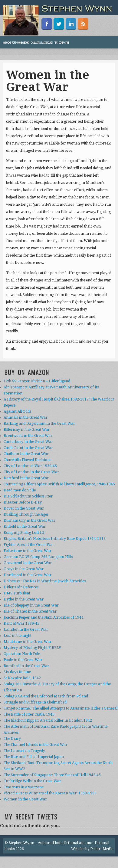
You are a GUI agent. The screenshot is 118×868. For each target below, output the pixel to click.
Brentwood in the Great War (28, 436)
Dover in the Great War (24, 508)
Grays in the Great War (24, 569)
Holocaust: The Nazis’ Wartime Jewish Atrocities (45, 581)
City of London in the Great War (31, 472)
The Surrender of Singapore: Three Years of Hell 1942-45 (52, 775)
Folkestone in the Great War (28, 551)
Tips (56, 42)
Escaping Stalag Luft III (24, 533)
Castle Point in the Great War (28, 448)
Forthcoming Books (21, 42)
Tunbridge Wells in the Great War (32, 781)
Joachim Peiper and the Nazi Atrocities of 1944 (44, 617)
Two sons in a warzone (24, 787)
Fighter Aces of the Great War (29, 545)
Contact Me (64, 42)
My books (7, 42)
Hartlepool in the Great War (28, 575)
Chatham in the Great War (26, 454)
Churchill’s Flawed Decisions (27, 460)
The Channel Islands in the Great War (36, 745)
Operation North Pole (22, 654)
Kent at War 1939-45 (21, 624)
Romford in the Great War (26, 666)
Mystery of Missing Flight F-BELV (32, 648)
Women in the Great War (25, 799)
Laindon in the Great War (26, 630)
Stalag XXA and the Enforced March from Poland (46, 696)
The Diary (12, 739)
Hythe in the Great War (24, 599)
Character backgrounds (42, 42)
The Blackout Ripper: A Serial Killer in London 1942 (48, 720)
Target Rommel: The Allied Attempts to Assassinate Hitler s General (61, 708)
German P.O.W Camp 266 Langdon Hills (38, 557)
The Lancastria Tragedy (24, 751)
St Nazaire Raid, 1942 (22, 678)
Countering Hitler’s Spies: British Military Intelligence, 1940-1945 (59, 484)
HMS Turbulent (17, 593)
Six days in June (17, 672)
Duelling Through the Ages (26, 514)
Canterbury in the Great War (28, 442)
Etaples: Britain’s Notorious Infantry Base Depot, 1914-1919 (55, 539)
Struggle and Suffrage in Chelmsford (35, 702)
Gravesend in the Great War (28, 563)
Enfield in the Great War (25, 527)
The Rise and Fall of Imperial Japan (34, 757)
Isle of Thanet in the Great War (30, 611)
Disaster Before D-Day (23, 502)
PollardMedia (102, 849)
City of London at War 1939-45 (30, 466)
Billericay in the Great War (27, 430)
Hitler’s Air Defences (21, 587)
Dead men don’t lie (20, 490)
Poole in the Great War (23, 660)
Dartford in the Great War (26, 478)
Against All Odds (17, 411)
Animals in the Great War (26, 417)
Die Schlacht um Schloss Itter (28, 496)
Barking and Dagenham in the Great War (39, 424)
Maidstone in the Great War (28, 642)
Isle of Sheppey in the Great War (31, 605)
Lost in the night (18, 636)
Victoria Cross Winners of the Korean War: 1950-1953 (50, 793)
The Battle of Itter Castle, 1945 (29, 714)
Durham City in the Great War (29, 520)
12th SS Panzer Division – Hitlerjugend (37, 381)
